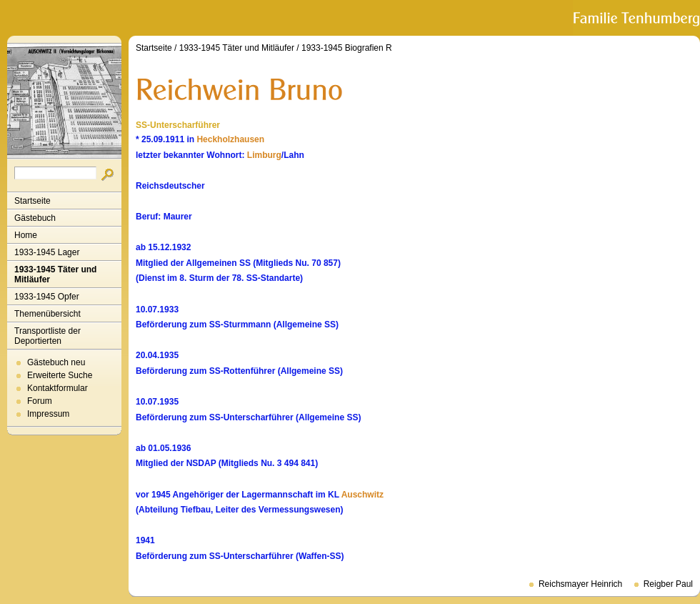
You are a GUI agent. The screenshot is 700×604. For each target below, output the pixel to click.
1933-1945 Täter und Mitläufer (55, 274)
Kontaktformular (57, 388)
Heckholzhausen (230, 139)
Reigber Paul (668, 584)
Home (26, 235)
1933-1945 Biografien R (347, 48)
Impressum (48, 414)
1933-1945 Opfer (47, 297)
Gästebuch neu (56, 362)
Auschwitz (362, 495)
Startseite (32, 201)
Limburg (264, 155)
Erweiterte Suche (60, 375)
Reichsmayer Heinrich (580, 584)
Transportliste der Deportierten (47, 336)
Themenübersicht (47, 314)
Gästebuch (35, 218)
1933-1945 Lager (47, 252)
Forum (40, 401)
